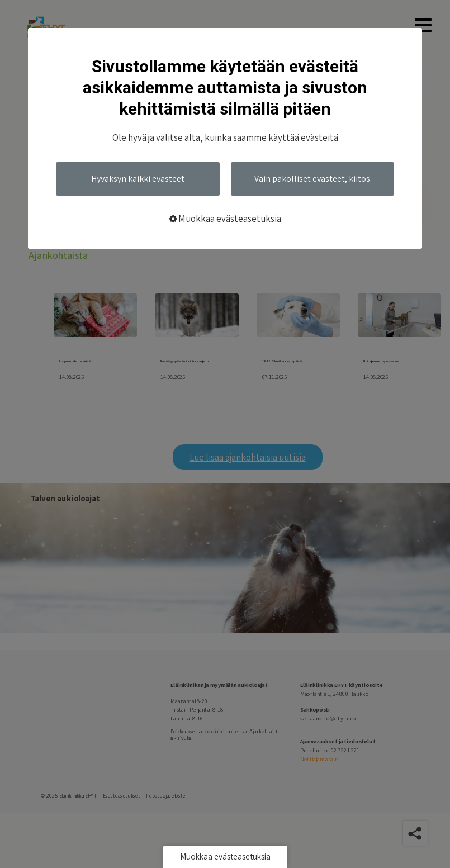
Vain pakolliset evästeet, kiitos (312, 179)
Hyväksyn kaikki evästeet (138, 179)
